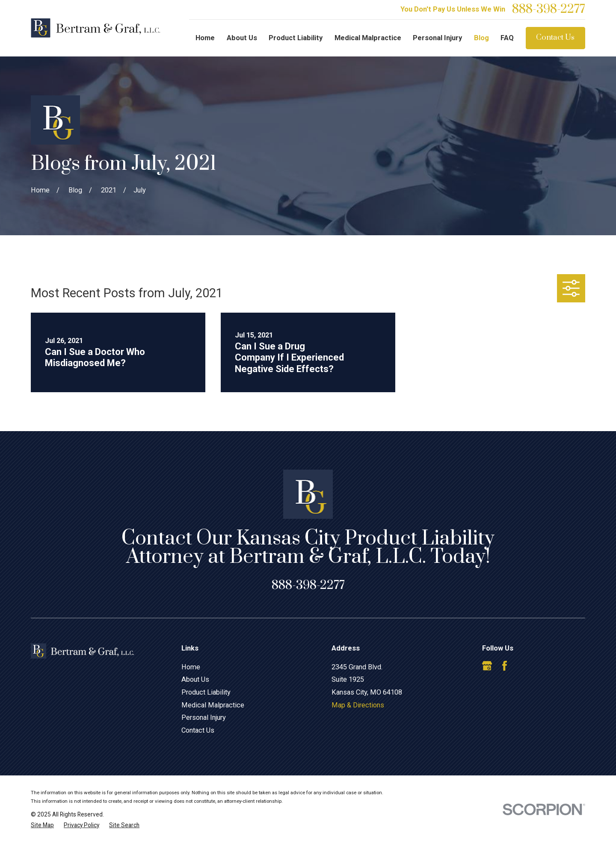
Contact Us (555, 38)
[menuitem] (42, 825)
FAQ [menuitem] (507, 38)
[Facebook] (505, 666)
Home (191, 667)
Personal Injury (204, 717)
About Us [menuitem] (242, 38)
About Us (195, 679)
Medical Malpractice (213, 705)
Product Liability (206, 692)
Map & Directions (358, 705)
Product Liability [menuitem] (296, 38)
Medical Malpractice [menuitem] (368, 38)
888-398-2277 (549, 10)
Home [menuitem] (205, 38)
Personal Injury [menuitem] (437, 38)
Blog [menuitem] (481, 38)
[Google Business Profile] (487, 666)
